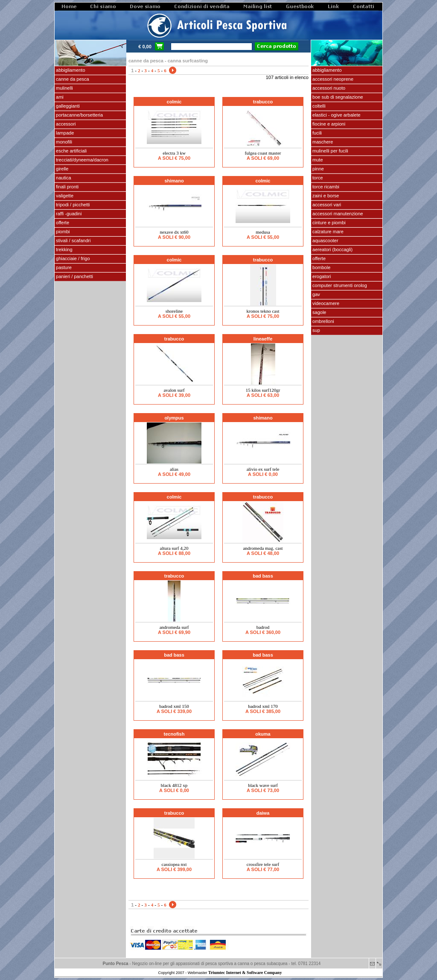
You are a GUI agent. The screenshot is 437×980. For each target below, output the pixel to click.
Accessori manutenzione (337, 214)
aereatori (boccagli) (332, 249)
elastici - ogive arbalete (336, 115)
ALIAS (174, 469)
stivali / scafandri (73, 241)
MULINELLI (64, 88)
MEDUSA (263, 232)
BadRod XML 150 (174, 706)
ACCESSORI (65, 124)
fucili (316, 133)
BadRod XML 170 (263, 706)
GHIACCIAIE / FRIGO (72, 258)
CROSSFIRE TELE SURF (263, 864)
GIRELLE (61, 169)
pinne (318, 169)
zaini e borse (325, 196)
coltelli (318, 106)
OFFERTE (62, 223)
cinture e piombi (328, 223)
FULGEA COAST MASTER (263, 153)
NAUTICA (63, 178)
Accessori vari (326, 205)
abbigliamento (326, 70)
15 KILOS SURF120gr (263, 390)
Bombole (321, 267)
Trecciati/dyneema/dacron (82, 160)
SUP (316, 330)
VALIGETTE (64, 196)
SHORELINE (174, 311)
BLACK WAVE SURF (263, 785)
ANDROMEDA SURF (174, 627)
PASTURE (63, 267)
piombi (62, 232)
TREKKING (64, 249)
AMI (59, 97)
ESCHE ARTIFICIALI (71, 151)
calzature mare (327, 232)
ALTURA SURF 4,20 (174, 548)
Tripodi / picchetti (72, 205)
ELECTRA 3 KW (174, 153)
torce (317, 178)
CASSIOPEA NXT (174, 864)
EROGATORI (321, 276)
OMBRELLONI (323, 321)
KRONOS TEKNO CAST (263, 311)
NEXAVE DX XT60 (174, 232)
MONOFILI (63, 142)
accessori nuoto (328, 88)
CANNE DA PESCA (72, 79)
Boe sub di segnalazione (337, 97)
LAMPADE (64, 133)
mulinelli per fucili (330, 151)
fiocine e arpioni (328, 124)
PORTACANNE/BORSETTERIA (79, 115)
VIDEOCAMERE (325, 303)
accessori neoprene (332, 79)
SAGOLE (319, 312)
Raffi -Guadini (68, 214)
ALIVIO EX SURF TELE (263, 469)
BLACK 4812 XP (174, 785)
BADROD (263, 627)
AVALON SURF (174, 390)
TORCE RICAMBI (325, 187)
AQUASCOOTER (325, 241)
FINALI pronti (67, 187)
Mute (317, 160)
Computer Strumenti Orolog (339, 285)
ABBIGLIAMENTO (70, 70)
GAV (316, 294)
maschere (322, 142)
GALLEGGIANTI (67, 106)
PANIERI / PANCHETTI (74, 276)
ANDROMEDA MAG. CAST (263, 548)
